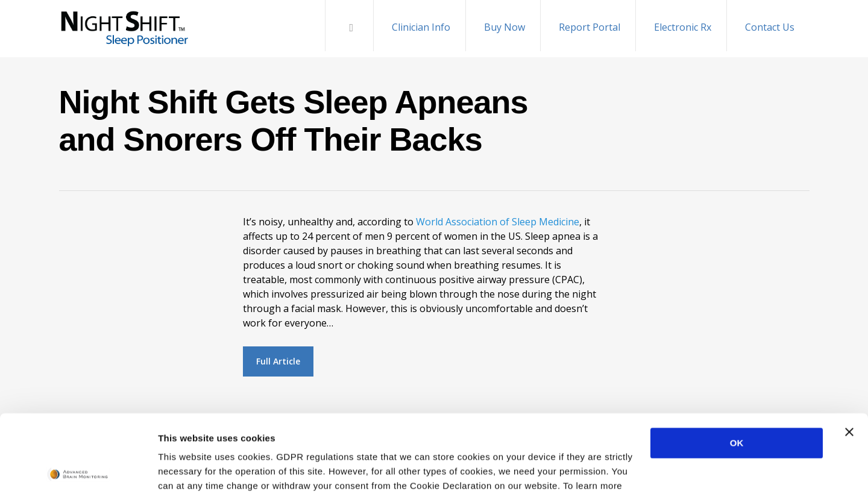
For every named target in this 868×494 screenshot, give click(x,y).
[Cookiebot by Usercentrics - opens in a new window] (78, 471)
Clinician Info (421, 27)
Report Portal (590, 27)
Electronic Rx (683, 27)
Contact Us (770, 27)
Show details (186, 470)
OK (737, 365)
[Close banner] (849, 354)
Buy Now (505, 27)
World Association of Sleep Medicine (498, 222)
